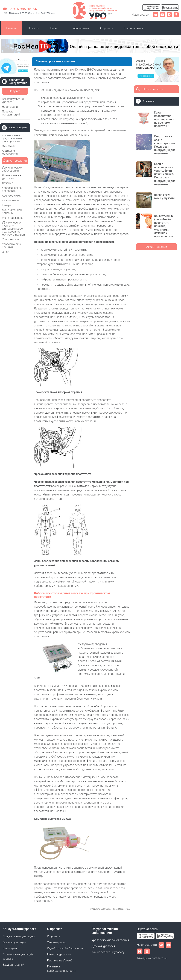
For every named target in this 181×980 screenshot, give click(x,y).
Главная (11, 28)
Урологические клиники (12, 246)
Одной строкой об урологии (65, 948)
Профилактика (79, 28)
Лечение (8, 183)
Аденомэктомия (13, 196)
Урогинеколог (11, 239)
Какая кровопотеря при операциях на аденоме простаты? (164, 119)
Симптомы (9, 146)
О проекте (107, 28)
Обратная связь (147, 929)
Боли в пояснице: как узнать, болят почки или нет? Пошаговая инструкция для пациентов (165, 174)
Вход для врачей (13, 965)
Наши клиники (134, 28)
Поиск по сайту (153, 89)
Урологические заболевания (12, 169)
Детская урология (15, 161)
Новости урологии (59, 954)
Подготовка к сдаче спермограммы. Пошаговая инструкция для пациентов (165, 145)
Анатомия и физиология (10, 152)
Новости (33, 28)
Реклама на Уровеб (60, 960)
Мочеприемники (13, 218)
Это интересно (57, 942)
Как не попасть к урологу (108, 952)
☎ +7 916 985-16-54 (20, 9)
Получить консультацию (15, 92)
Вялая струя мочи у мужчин (164, 196)
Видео (54, 28)
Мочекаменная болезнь (12, 211)
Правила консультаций (11, 113)
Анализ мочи (10, 200)
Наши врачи (10, 107)
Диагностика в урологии (11, 177)
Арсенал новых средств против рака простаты (12, 138)
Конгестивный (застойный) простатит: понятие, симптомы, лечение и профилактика (164, 226)
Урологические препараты (12, 189)
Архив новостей (157, 247)
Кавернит (8, 205)
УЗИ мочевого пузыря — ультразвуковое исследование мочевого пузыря (13, 229)
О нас (6, 252)
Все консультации (14, 942)
